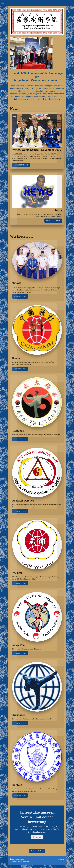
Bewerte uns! (37, 837)
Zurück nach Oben (37, 851)
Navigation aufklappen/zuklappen (37, 3)
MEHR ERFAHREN (21, 165)
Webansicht (61, 859)
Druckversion (15, 859)
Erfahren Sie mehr (20, 296)
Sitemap (24, 859)
